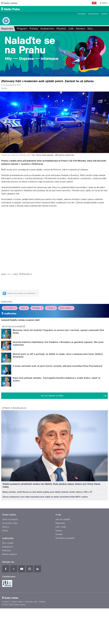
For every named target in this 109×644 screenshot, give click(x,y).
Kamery (105, 14)
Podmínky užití (31, 602)
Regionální (7, 29)
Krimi (24, 308)
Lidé (71, 29)
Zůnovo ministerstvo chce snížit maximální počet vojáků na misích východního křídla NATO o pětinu (45, 497)
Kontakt (59, 534)
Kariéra (59, 531)
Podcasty (7, 551)
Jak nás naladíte (63, 519)
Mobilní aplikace (10, 554)
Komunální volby (10, 523)
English (42, 602)
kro (9, 274)
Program (82, 14)
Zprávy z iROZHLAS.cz (14, 408)
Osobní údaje (17, 602)
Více (91, 29)
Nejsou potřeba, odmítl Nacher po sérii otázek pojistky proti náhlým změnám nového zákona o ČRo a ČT (47, 492)
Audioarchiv (93, 14)
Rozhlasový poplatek (65, 538)
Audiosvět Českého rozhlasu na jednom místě (20, 320)
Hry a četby (10, 308)
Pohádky (37, 308)
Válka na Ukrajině (10, 519)
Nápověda (60, 523)
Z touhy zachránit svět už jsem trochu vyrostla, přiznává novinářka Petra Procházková (57, 366)
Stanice (6, 527)
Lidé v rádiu (61, 527)
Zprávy (4, 88)
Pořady (34, 29)
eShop (5, 531)
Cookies (5, 602)
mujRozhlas (7, 302)
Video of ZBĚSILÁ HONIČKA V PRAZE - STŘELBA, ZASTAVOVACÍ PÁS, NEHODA (54, 240)
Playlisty (61, 29)
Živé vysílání (66, 308)
